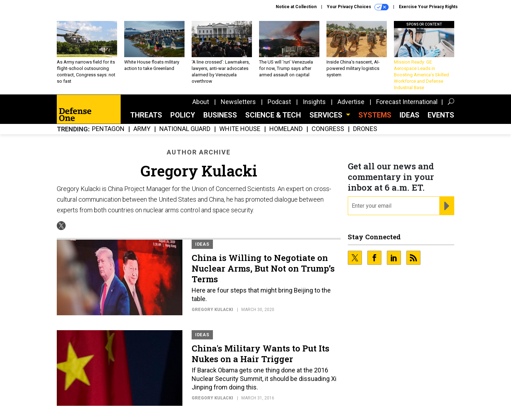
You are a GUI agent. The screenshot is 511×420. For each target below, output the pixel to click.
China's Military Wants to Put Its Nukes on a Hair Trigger (260, 354)
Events (441, 115)
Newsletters (238, 102)
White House (240, 129)
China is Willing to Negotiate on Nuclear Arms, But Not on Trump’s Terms (263, 268)
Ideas (410, 115)
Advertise (351, 102)
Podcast (279, 102)
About (201, 102)
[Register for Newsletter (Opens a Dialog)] (447, 206)
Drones (365, 129)
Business (220, 115)
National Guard (185, 129)
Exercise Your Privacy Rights (428, 7)
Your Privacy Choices (358, 7)
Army (142, 129)
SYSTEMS (375, 115)
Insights (314, 102)
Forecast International (407, 102)
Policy (183, 115)
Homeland (286, 129)
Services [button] (327, 115)
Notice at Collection (296, 7)
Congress (328, 129)
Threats (146, 115)
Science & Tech (273, 115)
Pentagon (108, 129)
